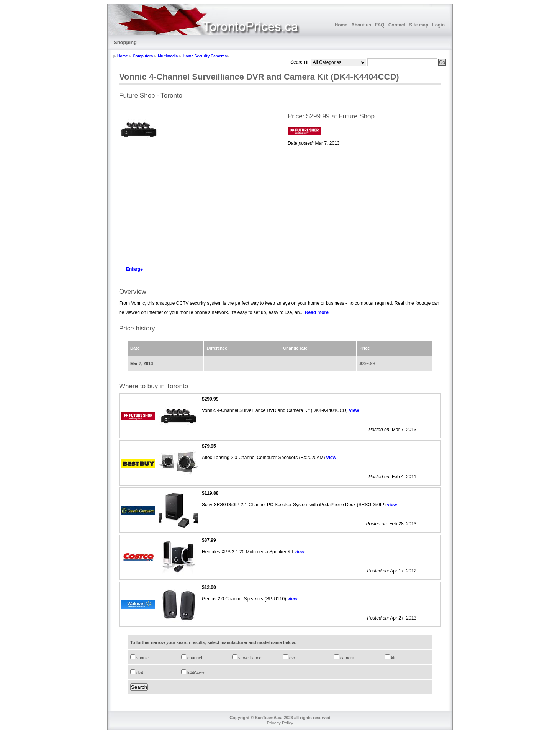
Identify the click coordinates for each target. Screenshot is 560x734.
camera (347, 658)
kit (393, 658)
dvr (291, 658)
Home (341, 25)
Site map (419, 25)
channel (194, 658)
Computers (143, 56)
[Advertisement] (196, 205)
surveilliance (249, 658)
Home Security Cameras (205, 56)
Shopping (125, 42)
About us (361, 25)
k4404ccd (196, 673)
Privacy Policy (280, 723)
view (354, 410)
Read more (317, 312)
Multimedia (168, 56)
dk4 (139, 673)
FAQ (380, 25)
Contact (397, 25)
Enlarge (134, 269)
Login (438, 25)
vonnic (142, 658)
